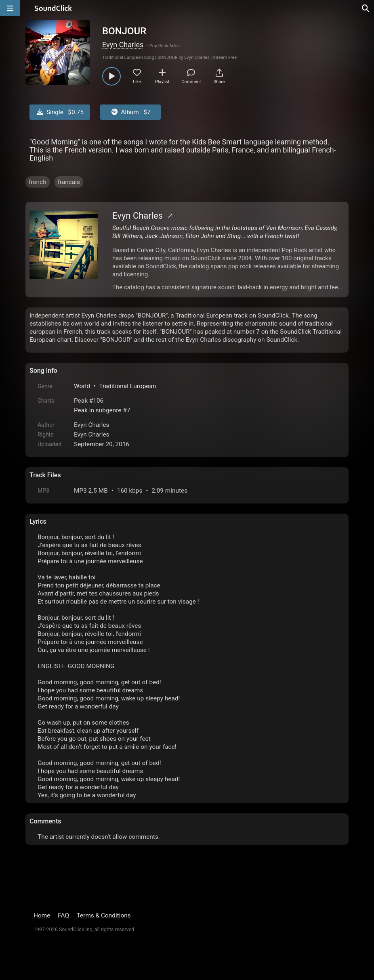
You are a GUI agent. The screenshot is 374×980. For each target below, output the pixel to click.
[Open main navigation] (10, 8)
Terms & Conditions (104, 915)
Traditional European (127, 386)
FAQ (63, 915)
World (82, 386)
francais (69, 182)
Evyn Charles (123, 45)
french (38, 182)
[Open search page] (366, 8)
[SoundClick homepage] (53, 8)
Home (42, 915)
